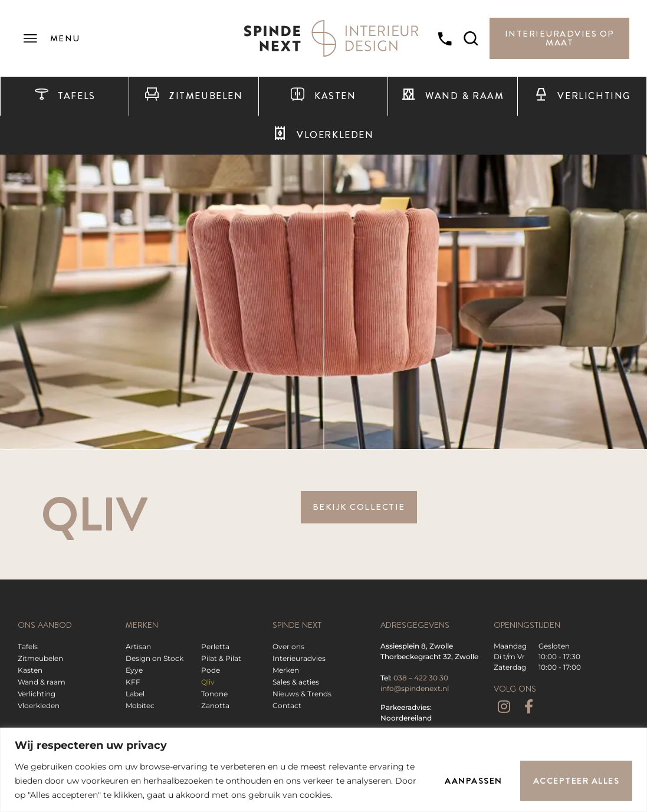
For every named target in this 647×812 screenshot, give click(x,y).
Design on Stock (155, 658)
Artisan (138, 646)
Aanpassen (474, 781)
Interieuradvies (299, 658)
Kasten (323, 96)
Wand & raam (452, 96)
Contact (287, 705)
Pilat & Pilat (221, 658)
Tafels (65, 96)
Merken (286, 670)
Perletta (215, 646)
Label (135, 694)
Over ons (288, 646)
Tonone (214, 694)
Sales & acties (296, 682)
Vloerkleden (323, 135)
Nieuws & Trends (302, 694)
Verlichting (582, 96)
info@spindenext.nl (415, 688)
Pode (211, 670)
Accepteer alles (577, 781)
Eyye (134, 670)
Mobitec (140, 705)
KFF (133, 682)
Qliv (208, 682)
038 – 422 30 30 (421, 678)
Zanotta (215, 705)
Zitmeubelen (193, 96)
